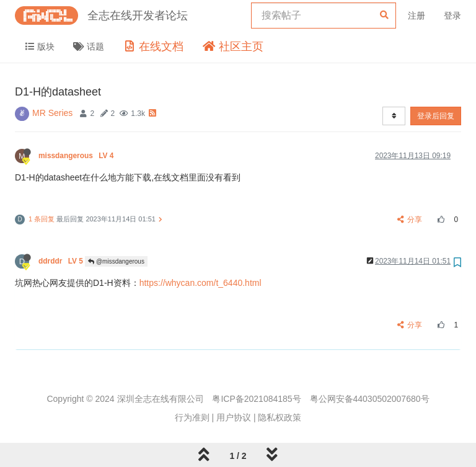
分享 (410, 220)
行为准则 (192, 417)
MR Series (52, 113)
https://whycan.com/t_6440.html (201, 283)
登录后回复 (436, 116)
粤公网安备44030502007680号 (370, 399)
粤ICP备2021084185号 (256, 399)
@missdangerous (116, 261)
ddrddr (62, 261)
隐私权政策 (280, 417)
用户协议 (234, 417)
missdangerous (77, 156)
